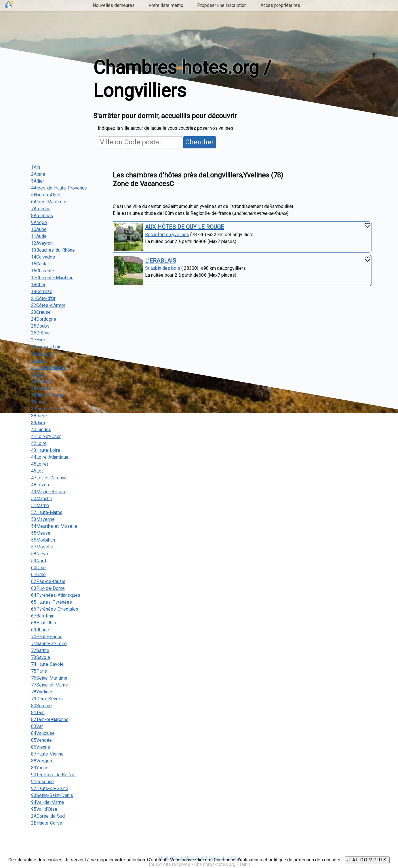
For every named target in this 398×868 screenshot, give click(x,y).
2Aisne (38, 174)
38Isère (39, 416)
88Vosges (42, 761)
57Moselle (42, 547)
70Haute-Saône (47, 637)
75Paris (39, 671)
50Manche (42, 499)
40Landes (41, 430)
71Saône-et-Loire (49, 644)
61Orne (38, 574)
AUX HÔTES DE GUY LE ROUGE (185, 227)
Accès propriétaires (280, 5)
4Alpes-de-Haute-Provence (59, 188)
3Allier (38, 181)
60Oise (38, 568)
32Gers (38, 374)
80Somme (41, 706)
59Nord (39, 561)
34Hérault (41, 388)
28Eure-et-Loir (46, 347)
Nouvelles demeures (114, 5)
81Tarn (38, 713)
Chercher (200, 142)
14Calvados (43, 257)
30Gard (38, 361)
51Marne (40, 505)
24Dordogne (44, 319)
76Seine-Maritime (49, 678)
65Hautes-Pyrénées (52, 602)
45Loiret (40, 464)
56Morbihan (43, 540)
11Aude (39, 236)
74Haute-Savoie (47, 664)
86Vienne (41, 747)
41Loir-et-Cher (46, 436)
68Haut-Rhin (43, 623)
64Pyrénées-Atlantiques (56, 595)
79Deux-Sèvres (47, 699)
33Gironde (41, 381)
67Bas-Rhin (43, 616)
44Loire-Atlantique (50, 457)
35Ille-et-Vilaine (47, 395)
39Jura (38, 423)
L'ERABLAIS (161, 261)
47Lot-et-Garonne (49, 478)
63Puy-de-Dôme (48, 588)
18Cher (38, 285)
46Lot (37, 471)
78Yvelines (42, 692)
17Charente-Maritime (52, 278)
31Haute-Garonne (49, 367)
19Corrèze (42, 291)
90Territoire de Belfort (53, 775)
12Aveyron (42, 243)
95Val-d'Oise (44, 809)
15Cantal (40, 264)
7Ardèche (41, 209)
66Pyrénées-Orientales (55, 609)
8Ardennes (42, 216)
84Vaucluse (43, 733)
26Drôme (40, 333)
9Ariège (39, 222)
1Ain (36, 167)
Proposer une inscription (222, 5)
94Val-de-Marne (47, 802)
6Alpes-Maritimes (49, 202)
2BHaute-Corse (47, 823)
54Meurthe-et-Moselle (54, 526)
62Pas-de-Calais (48, 581)
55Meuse (41, 533)
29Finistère (43, 354)
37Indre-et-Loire (48, 409)
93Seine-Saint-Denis (52, 795)
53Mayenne (43, 519)
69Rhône (40, 630)
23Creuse (41, 312)
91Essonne (42, 782)
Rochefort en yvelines (167, 235)
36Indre (39, 402)
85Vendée (41, 740)
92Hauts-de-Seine (50, 788)
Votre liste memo (166, 5)
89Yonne (40, 768)
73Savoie (41, 657)
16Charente (43, 271)
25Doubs (40, 326)
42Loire (39, 443)
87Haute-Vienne (47, 754)
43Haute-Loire (46, 450)
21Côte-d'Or (43, 298)
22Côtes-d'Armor (48, 305)
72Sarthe (40, 650)
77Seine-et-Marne (49, 685)
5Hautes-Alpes (46, 195)
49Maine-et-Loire (49, 492)
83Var (37, 726)
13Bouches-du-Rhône (53, 250)
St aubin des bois (163, 268)
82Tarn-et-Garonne (50, 719)
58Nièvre (40, 554)
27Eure (38, 340)
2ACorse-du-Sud (48, 816)
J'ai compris (367, 860)
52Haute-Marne (47, 512)
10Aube (39, 229)
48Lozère (41, 485)
